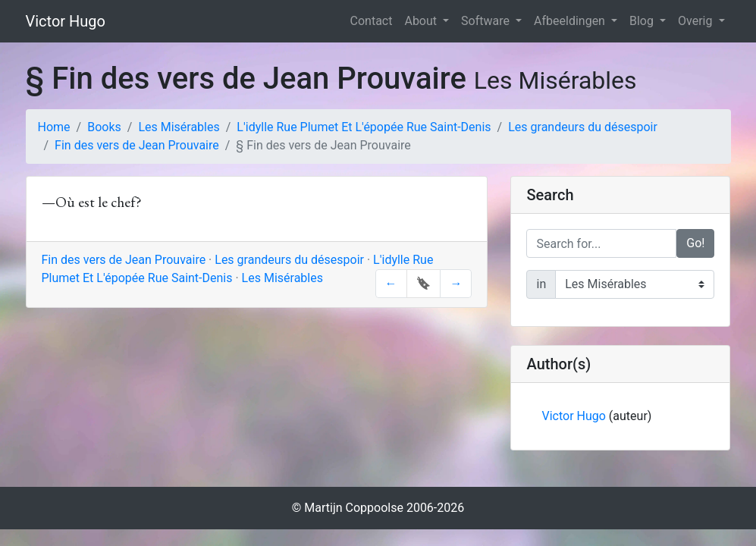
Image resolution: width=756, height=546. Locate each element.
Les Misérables (179, 127)
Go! (695, 243)
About (422, 21)
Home (54, 127)
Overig (696, 21)
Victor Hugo (66, 21)
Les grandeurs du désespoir (583, 127)
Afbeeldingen (571, 21)
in (541, 284)
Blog (643, 21)
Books (104, 127)
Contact (372, 21)
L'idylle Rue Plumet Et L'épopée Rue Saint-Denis (364, 127)
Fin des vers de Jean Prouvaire (137, 145)
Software (487, 21)
